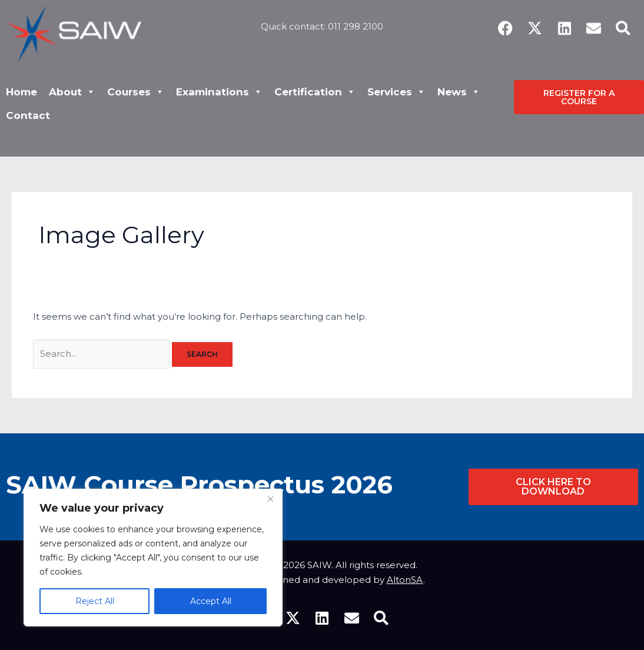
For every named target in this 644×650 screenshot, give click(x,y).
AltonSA (405, 580)
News (459, 92)
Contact (28, 115)
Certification (315, 92)
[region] (153, 558)
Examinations (219, 92)
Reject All (95, 601)
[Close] (270, 499)
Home (21, 92)
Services (396, 92)
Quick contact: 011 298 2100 (322, 21)
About (72, 92)
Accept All (211, 601)
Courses (136, 92)
